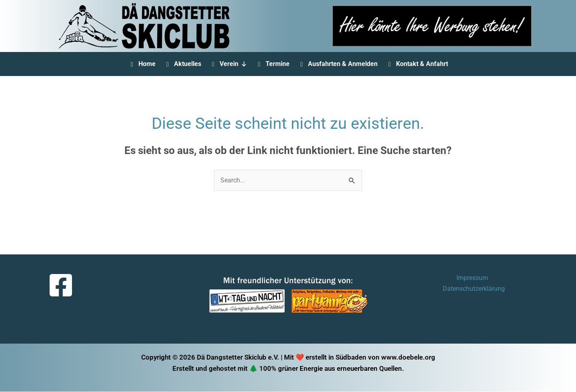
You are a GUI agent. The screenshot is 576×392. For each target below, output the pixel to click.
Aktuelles (188, 64)
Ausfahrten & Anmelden (343, 64)
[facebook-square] (62, 286)
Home (147, 64)
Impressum (437, 278)
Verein (233, 64)
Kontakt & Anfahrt (422, 64)
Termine (278, 64)
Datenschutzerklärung (494, 278)
